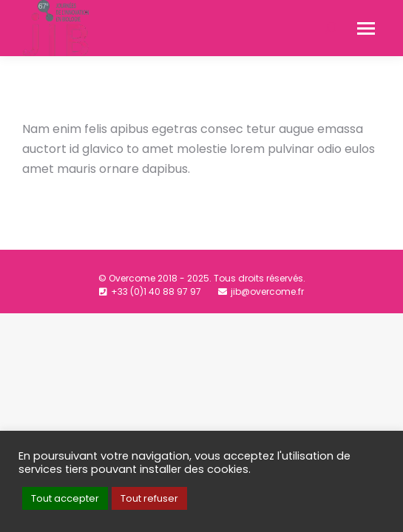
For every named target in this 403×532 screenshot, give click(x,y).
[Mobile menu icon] (366, 28)
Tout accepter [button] (65, 498)
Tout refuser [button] (149, 498)
